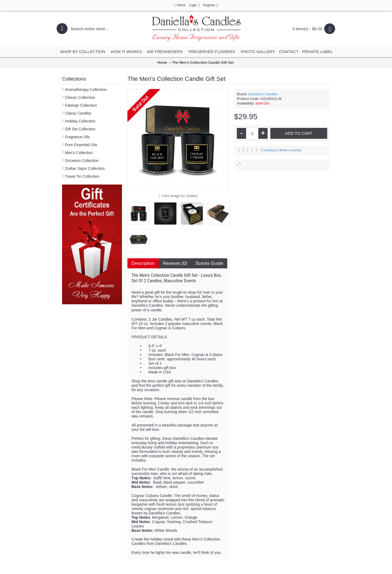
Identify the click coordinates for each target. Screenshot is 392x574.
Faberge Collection (81, 105)
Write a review (290, 150)
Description (143, 263)
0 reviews (269, 150)
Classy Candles (78, 113)
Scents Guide (209, 263)
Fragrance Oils (77, 137)
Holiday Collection (80, 121)
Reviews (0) (175, 263)
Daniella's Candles (263, 94)
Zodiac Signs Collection (85, 168)
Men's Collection (79, 153)
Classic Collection (80, 97)
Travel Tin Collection (82, 176)
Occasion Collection (82, 161)
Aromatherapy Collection (86, 90)
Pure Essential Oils (81, 145)
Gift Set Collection (80, 129)
